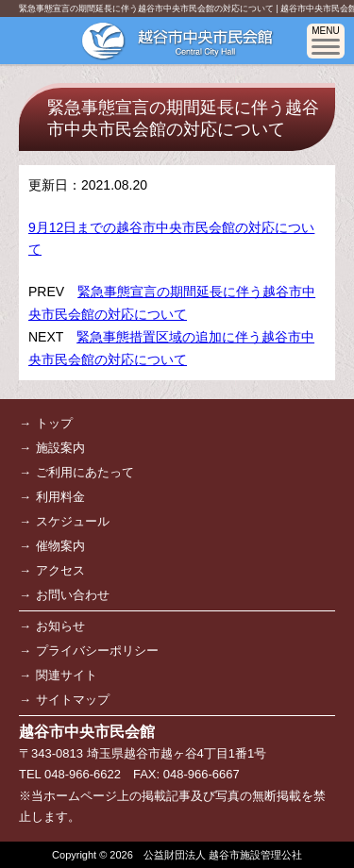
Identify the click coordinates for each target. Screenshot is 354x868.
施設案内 (60, 448)
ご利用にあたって (85, 472)
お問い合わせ (73, 595)
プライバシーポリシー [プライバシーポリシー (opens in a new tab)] (97, 651)
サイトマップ (73, 700)
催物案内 (60, 546)
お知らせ (60, 626)
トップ (54, 423)
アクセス (60, 570)
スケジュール (73, 521)
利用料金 (60, 497)
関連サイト (67, 675)
